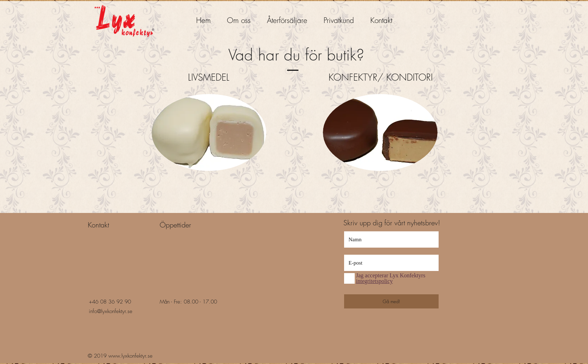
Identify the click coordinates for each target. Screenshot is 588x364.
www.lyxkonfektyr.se (130, 356)
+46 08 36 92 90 (110, 302)
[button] (287, 17)
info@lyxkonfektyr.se (111, 311)
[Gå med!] (391, 301)
